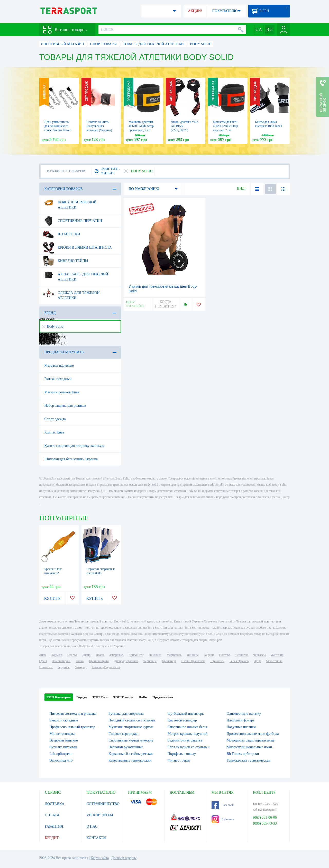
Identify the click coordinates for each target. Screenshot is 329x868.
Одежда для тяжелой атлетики (71, 293)
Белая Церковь (239, 661)
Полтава (225, 655)
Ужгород (81, 667)
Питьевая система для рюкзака (73, 714)
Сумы (43, 661)
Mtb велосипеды (62, 734)
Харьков (57, 655)
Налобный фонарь (241, 720)
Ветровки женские (64, 740)
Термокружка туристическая (249, 760)
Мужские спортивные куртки (131, 727)
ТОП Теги (100, 697)
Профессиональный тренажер (72, 727)
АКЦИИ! (195, 11)
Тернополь (217, 661)
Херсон (209, 655)
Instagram (223, 819)
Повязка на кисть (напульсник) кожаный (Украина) (99, 126)
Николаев (155, 655)
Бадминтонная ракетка (185, 740)
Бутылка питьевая (63, 747)
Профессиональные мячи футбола (253, 734)
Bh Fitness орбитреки (243, 754)
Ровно (80, 661)
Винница (193, 655)
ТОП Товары (123, 697)
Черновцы (150, 661)
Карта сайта (100, 858)
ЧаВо (143, 697)
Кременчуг (169, 661)
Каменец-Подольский (106, 667)
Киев (43, 655)
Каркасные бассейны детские (131, 754)
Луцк (257, 661)
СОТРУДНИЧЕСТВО (103, 804)
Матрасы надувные (59, 365)
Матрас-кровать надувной (187, 734)
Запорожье (116, 655)
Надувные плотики (241, 727)
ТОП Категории (59, 697)
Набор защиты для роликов (65, 406)
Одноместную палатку (244, 714)
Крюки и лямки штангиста (77, 248)
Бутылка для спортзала (126, 714)
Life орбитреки (61, 754)
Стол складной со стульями (189, 747)
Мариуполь (174, 655)
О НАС (92, 826)
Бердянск (64, 667)
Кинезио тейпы (66, 261)
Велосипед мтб (61, 760)
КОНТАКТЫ (97, 838)
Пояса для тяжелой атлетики (70, 203)
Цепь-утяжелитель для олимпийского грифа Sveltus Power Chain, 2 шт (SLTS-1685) (58, 130)
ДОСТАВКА (55, 804)
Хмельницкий (61, 661)
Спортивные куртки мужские (131, 740)
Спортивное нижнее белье (188, 727)
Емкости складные (64, 720)
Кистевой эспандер (182, 720)
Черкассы (259, 655)
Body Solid (53, 326)
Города (81, 697)
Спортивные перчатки (72, 221)
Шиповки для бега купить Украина (71, 459)
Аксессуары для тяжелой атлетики (75, 275)
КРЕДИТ (52, 838)
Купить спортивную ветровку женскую (74, 446)
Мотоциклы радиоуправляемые (251, 740)
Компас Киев (54, 432)
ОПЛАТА (52, 815)
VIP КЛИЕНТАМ (100, 815)
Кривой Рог (136, 655)
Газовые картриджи (124, 734)
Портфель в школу (182, 754)
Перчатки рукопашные (126, 747)
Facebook (223, 805)
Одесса (72, 655)
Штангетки (61, 234)
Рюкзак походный (58, 379)
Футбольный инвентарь (186, 714)
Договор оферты (124, 858)
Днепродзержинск (126, 661)
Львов (100, 655)
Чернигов (242, 655)
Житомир (277, 655)
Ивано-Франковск (193, 661)
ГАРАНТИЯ (54, 826)
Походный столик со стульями (132, 720)
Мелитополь (274, 661)
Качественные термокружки (130, 760)
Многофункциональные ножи (249, 747)
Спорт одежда (55, 419)
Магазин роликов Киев (62, 392)
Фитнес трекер (179, 760)
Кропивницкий (99, 661)
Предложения (163, 697)
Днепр (86, 655)
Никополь (46, 667)
